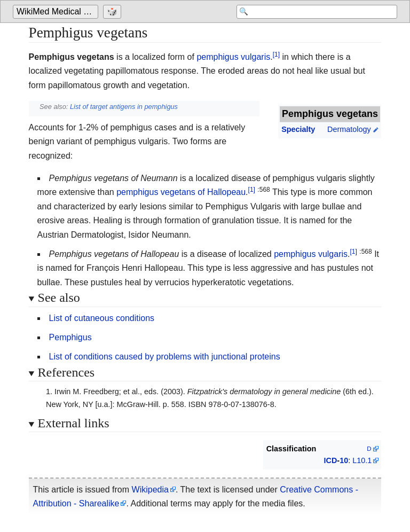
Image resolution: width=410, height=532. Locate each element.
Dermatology (349, 129)
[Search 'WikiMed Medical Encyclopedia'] (312, 12)
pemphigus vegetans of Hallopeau (181, 192)
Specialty (298, 129)
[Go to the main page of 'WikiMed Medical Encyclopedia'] (57, 12)
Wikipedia (150, 490)
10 (344, 460)
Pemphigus (70, 337)
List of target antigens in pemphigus (124, 107)
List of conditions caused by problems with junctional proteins (165, 357)
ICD (331, 460)
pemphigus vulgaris (233, 57)
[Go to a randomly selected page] (113, 12)
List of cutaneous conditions (102, 318)
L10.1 (362, 460)
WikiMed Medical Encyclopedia (57, 11)
